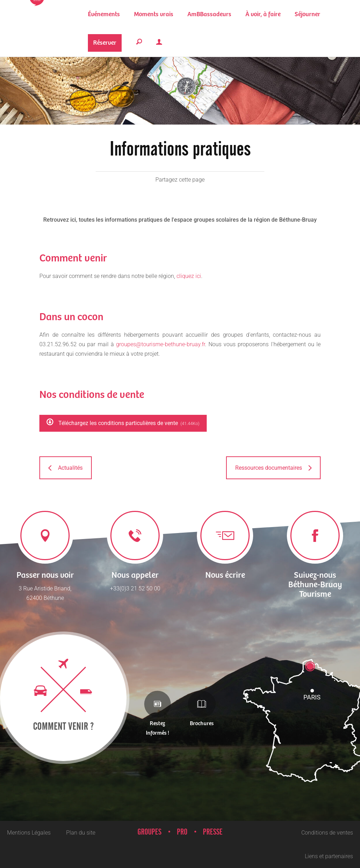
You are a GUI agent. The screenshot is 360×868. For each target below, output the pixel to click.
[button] (154, 14)
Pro (182, 832)
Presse (213, 832)
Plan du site (81, 833)
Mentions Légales (29, 833)
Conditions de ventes (327, 833)
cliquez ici (189, 276)
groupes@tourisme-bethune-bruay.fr (160, 344)
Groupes (149, 832)
